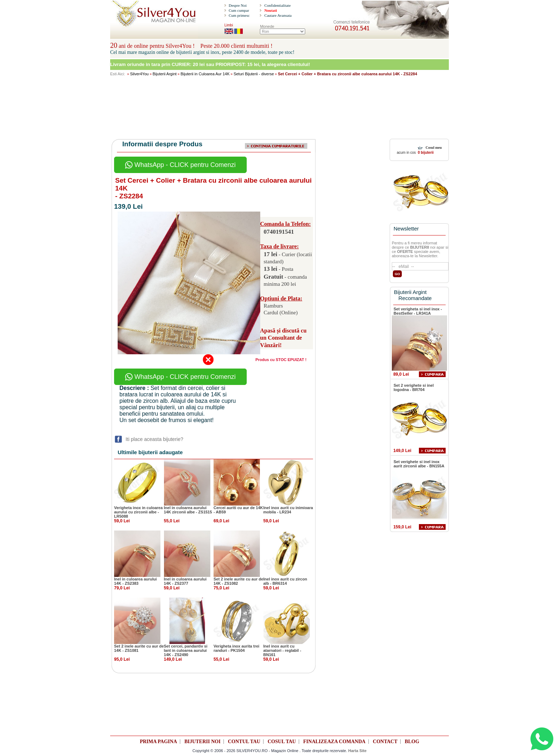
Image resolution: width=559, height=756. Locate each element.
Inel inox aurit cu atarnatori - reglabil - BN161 (282, 650)
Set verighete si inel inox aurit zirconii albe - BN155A (419, 464)
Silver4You (139, 74)
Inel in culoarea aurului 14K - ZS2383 (135, 581)
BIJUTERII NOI (202, 742)
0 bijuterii (425, 153)
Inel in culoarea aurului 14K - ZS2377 (185, 581)
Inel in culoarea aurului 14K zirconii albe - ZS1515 (188, 510)
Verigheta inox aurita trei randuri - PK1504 (236, 648)
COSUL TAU (282, 742)
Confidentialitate (277, 5)
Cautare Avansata (278, 15)
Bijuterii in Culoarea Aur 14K (205, 74)
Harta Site (357, 751)
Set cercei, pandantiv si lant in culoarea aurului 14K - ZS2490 (186, 650)
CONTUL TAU (244, 742)
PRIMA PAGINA (158, 742)
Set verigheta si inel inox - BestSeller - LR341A (418, 311)
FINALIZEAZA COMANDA (335, 742)
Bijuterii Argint (165, 74)
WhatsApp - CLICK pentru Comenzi (180, 165)
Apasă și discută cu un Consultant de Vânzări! (283, 338)
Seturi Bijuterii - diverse (254, 74)
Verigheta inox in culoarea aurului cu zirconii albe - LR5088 (138, 512)
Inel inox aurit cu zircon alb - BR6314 (285, 581)
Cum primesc (239, 15)
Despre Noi (237, 5)
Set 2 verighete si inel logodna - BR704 (414, 387)
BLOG (412, 742)
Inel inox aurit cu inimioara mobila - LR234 (288, 510)
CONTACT (385, 742)
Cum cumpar (239, 10)
